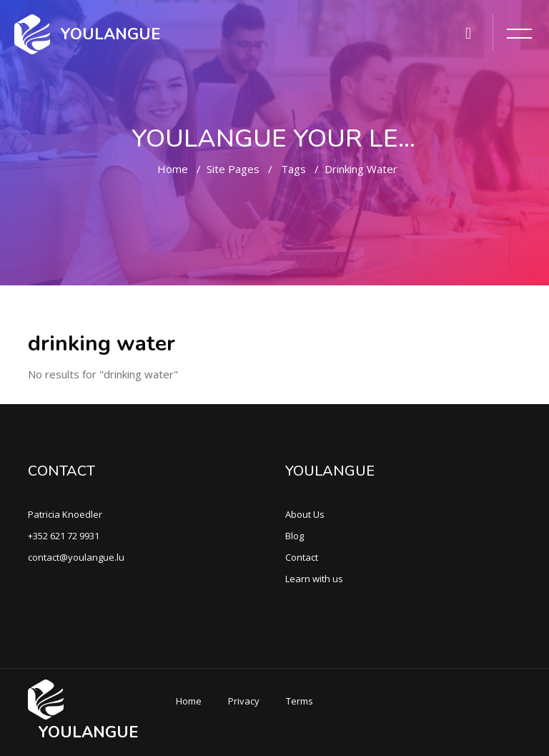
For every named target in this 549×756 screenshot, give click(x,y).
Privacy (244, 701)
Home (173, 169)
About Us (305, 514)
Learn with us (314, 579)
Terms (300, 701)
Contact (302, 557)
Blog (295, 536)
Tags (293, 169)
